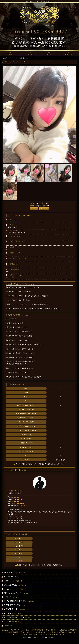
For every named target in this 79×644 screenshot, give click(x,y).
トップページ (13, 573)
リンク (8, 626)
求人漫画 (16, 618)
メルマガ (16, 593)
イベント (10, 597)
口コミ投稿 (11, 614)
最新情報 (18, 601)
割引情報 (12, 589)
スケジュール (14, 585)
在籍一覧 (12, 581)
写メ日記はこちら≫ (12, 222)
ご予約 (14, 605)
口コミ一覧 (13, 610)
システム (11, 577)
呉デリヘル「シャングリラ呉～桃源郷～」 (42, 637)
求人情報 (11, 622)
